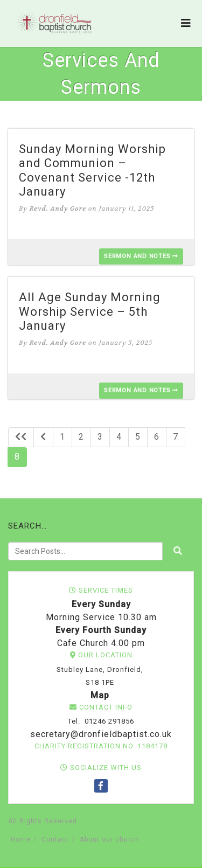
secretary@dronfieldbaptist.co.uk (100, 734)
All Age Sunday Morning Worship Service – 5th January (90, 311)
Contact (55, 839)
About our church (110, 839)
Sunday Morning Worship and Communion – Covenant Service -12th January (92, 170)
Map (100, 695)
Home (21, 839)
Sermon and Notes (141, 256)
